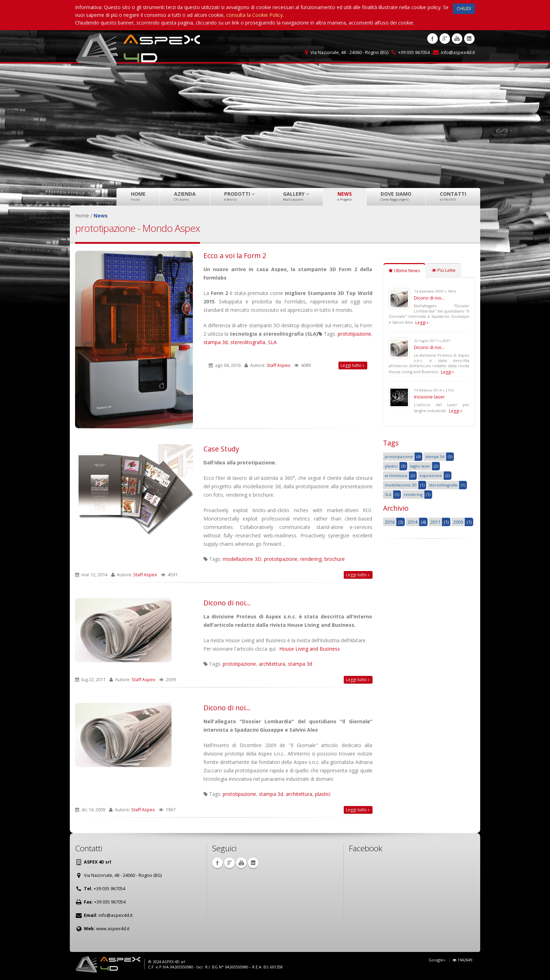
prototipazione (354, 334)
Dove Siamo (396, 196)
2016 (390, 522)
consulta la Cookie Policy (254, 15)
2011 (435, 522)
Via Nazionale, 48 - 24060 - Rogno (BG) (349, 52)
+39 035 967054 (414, 52)
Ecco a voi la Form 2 (235, 256)
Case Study (221, 449)
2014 (412, 522)
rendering (311, 559)
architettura (272, 664)
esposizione (431, 475)
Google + (445, 39)
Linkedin (469, 39)
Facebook (432, 39)
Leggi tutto (352, 365)
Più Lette (444, 270)
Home (138, 196)
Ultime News (404, 271)
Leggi (422, 323)
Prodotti (239, 196)
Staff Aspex (279, 365)
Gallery (296, 196)
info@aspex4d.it (458, 52)
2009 (458, 522)
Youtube (457, 39)
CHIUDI (464, 9)
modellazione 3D (242, 559)
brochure (335, 559)
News (345, 196)
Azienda (185, 196)
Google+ (437, 960)
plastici (323, 794)
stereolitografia (248, 342)
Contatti (453, 196)
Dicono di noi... (227, 603)
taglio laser (420, 466)
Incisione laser (429, 397)
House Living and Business (310, 649)
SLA (272, 342)
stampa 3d (216, 342)
